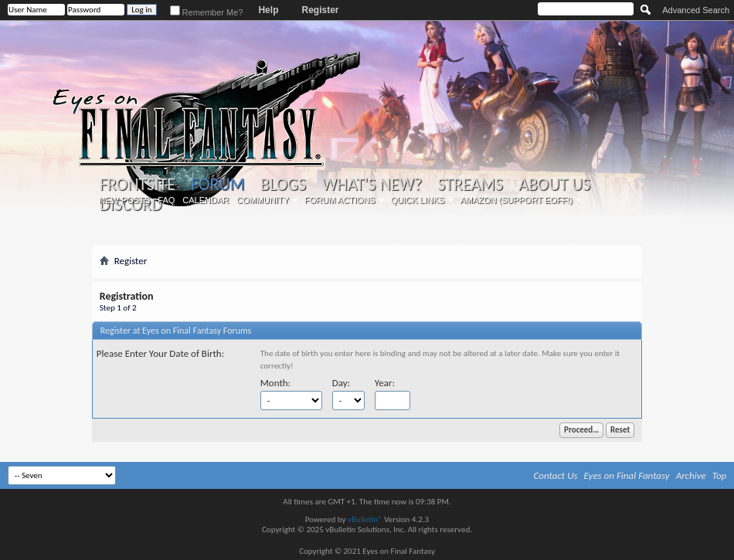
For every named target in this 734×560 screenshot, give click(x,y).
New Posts (124, 200)
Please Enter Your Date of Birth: (160, 353)
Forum (217, 184)
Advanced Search (696, 10)
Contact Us (556, 475)
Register (320, 10)
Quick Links (418, 200)
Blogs (283, 185)
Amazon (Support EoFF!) (516, 200)
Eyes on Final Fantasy (627, 475)
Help (268, 10)
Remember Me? (207, 12)
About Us (554, 185)
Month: (275, 383)
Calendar (206, 200)
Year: (385, 383)
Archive (691, 475)
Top (720, 475)
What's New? (372, 185)
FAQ (166, 200)
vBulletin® (365, 519)
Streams (470, 185)
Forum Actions (340, 200)
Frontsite (138, 185)
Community (263, 200)
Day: (341, 383)
